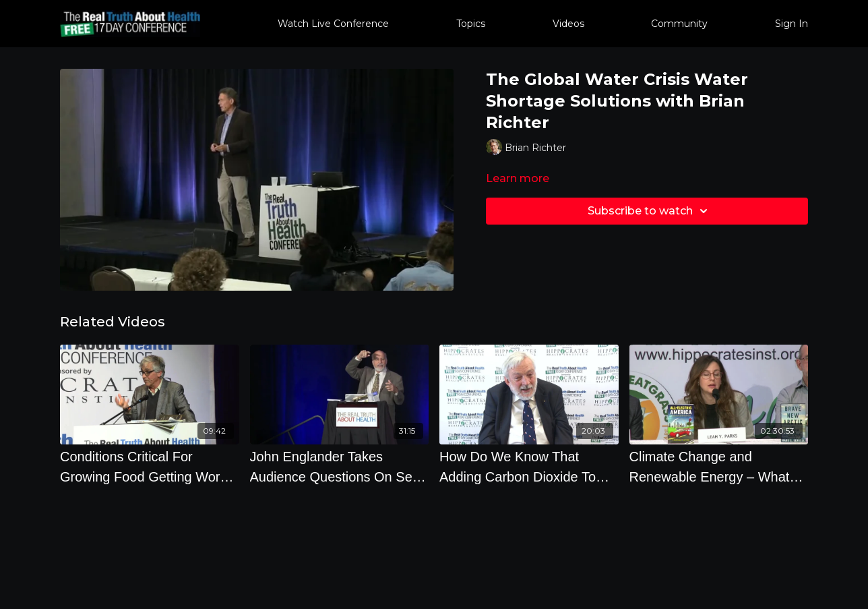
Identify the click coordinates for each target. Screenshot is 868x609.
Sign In (792, 24)
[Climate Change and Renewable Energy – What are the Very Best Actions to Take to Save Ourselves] (719, 467)
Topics (471, 24)
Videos (568, 24)
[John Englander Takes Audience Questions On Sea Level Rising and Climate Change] (340, 467)
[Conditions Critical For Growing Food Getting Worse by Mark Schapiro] (150, 467)
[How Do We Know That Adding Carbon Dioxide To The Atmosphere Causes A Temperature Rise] (529, 467)
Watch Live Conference (333, 24)
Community (679, 24)
